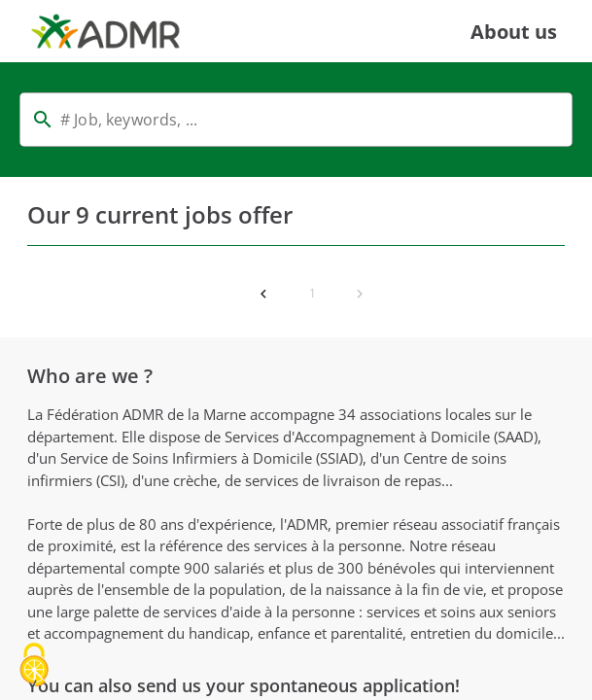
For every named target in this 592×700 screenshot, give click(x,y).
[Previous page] (263, 294)
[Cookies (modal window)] (34, 666)
